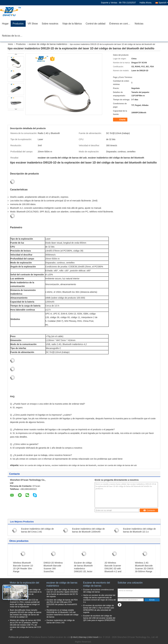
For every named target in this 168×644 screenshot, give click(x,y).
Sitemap (83, 637)
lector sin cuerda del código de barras (35, 465)
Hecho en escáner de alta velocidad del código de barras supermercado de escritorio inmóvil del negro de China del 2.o (100, 599)
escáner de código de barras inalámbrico (48, 44)
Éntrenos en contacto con (121, 24)
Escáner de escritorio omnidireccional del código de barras (98, 591)
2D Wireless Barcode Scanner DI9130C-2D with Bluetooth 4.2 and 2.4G (113, 569)
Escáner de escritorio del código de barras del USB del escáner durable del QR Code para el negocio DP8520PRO (99, 618)
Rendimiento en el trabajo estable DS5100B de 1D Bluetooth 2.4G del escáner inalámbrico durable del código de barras (63, 614)
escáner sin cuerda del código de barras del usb (117, 465)
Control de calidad (96, 24)
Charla (121, 120)
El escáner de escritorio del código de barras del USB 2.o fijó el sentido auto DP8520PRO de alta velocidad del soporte (99, 609)
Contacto (149, 510)
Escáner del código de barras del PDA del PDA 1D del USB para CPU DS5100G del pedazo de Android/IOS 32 (62, 603)
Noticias (139, 24)
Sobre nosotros (50, 24)
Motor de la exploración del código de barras (24, 584)
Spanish (163, 3)
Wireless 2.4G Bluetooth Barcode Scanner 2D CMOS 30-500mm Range (144, 567)
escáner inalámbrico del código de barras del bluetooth (74, 465)
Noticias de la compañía (14, 36)
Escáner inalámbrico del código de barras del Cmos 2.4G (61, 621)
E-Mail (74, 637)
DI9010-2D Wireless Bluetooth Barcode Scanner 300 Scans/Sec (53, 567)
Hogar (5, 24)
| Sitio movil (93, 637)
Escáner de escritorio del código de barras (97, 584)
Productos (18, 24)
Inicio (10, 44)
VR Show (33, 24)
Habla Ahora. (146, 3)
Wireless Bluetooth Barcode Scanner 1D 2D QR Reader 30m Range (23, 567)
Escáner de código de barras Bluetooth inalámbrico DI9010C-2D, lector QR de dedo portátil (83, 569)
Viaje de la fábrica (72, 24)
